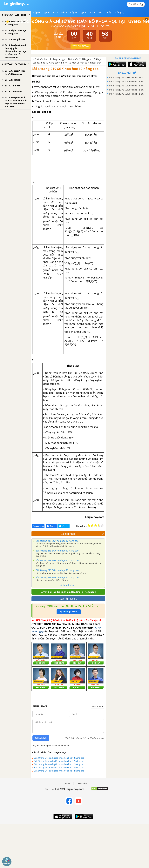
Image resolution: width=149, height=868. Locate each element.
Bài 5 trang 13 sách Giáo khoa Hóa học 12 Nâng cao (127, 77)
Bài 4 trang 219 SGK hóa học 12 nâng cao (65, 69)
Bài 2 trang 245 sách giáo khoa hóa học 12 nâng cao (59, 761)
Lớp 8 (46, 13)
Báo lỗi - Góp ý (68, 599)
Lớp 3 (92, 13)
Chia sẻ (51, 526)
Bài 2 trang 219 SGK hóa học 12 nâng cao (57, 541)
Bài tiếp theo (82, 534)
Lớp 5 (74, 13)
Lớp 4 (83, 13)
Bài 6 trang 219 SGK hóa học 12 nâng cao (57, 570)
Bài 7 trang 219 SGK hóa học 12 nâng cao (57, 578)
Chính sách (82, 784)
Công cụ (120, 13)
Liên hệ (67, 784)
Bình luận (38, 526)
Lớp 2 (101, 13)
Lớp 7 (55, 13)
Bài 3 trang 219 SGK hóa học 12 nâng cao (57, 551)
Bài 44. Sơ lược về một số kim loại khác (81, 63)
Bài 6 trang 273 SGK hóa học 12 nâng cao (127, 86)
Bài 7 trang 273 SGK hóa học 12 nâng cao (127, 82)
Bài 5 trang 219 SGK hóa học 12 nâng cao (57, 560)
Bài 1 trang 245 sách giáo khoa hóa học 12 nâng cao (59, 764)
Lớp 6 (64, 13)
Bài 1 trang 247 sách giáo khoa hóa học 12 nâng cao (59, 767)
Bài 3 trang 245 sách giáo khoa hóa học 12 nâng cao (59, 758)
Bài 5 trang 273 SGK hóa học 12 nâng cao (127, 90)
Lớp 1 (110, 13)
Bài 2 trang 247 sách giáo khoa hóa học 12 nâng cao (59, 771)
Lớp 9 (37, 13)
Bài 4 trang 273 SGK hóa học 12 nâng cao (127, 94)
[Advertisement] (128, 116)
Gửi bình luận (41, 738)
